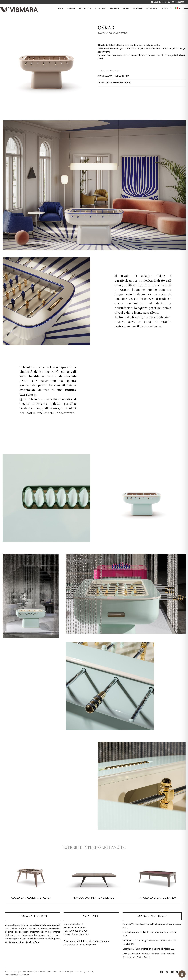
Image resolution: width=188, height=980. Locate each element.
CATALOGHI (100, 8)
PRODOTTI (84, 8)
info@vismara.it (158, 2)
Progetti (114, 8)
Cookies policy (88, 945)
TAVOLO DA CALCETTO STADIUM (31, 898)
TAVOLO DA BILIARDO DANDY (157, 898)
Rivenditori (152, 8)
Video (126, 8)
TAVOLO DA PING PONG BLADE (94, 898)
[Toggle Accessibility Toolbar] (182, 974)
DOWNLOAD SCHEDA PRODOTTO (114, 83)
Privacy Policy (71, 945)
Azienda (71, 8)
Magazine (138, 8)
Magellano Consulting (21, 974)
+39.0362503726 (176, 2)
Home (60, 8)
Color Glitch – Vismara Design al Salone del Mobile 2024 (149, 949)
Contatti (167, 8)
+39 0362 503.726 (78, 931)
